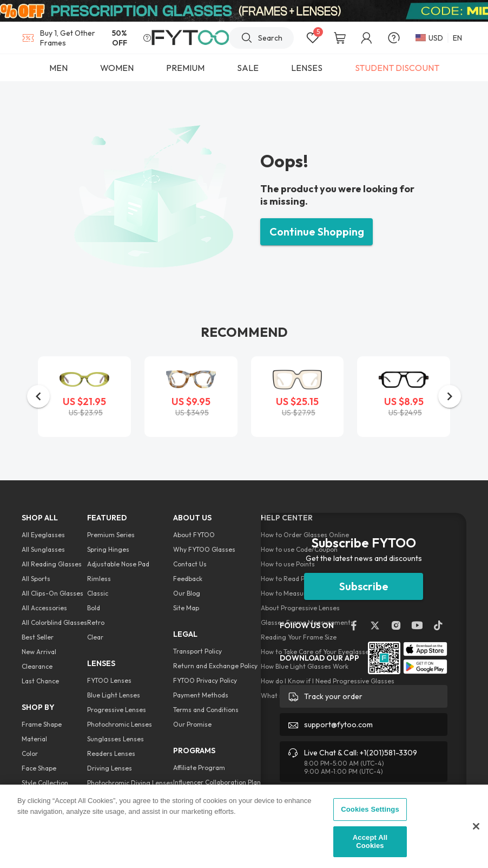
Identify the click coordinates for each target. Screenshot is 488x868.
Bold (94, 608)
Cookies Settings (370, 809)
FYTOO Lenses (109, 680)
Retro (96, 622)
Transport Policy (197, 651)
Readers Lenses (111, 753)
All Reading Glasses (52, 564)
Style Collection (45, 783)
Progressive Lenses (117, 710)
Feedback (188, 579)
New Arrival (39, 652)
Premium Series (111, 535)
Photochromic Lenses (120, 724)
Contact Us (190, 564)
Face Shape (39, 768)
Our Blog (187, 593)
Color (30, 753)
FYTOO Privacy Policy (205, 680)
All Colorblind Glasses (54, 622)
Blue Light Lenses (114, 695)
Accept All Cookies (370, 842)
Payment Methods (201, 695)
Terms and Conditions (206, 710)
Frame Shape (42, 724)
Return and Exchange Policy (215, 666)
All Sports (36, 579)
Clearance (37, 666)
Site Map (186, 608)
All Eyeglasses (43, 535)
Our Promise (192, 724)
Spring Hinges (108, 549)
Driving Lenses (110, 768)
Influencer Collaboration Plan (217, 782)
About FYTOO (194, 535)
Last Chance (40, 681)
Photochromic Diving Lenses (130, 783)
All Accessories (44, 608)
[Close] (476, 826)
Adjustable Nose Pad (118, 564)
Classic (98, 593)
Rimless (99, 579)
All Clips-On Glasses (52, 593)
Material (34, 739)
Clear (95, 637)
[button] (38, 396)
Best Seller (38, 637)
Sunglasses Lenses (116, 739)
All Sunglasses (43, 549)
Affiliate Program (199, 768)
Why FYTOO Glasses (204, 549)
